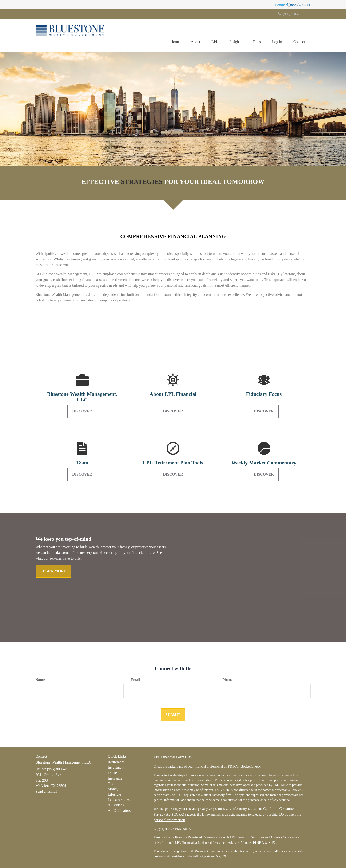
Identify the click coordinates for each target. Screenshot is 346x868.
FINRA (258, 843)
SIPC (272, 843)
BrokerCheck (250, 766)
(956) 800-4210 (291, 14)
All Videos (116, 805)
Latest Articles (119, 800)
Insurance (115, 778)
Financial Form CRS (177, 757)
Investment (116, 768)
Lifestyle (114, 794)
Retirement (116, 762)
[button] (193, 36)
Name (40, 680)
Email (136, 680)
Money (113, 789)
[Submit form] (173, 715)
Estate (112, 773)
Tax (111, 784)
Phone (228, 680)
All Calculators (119, 811)
